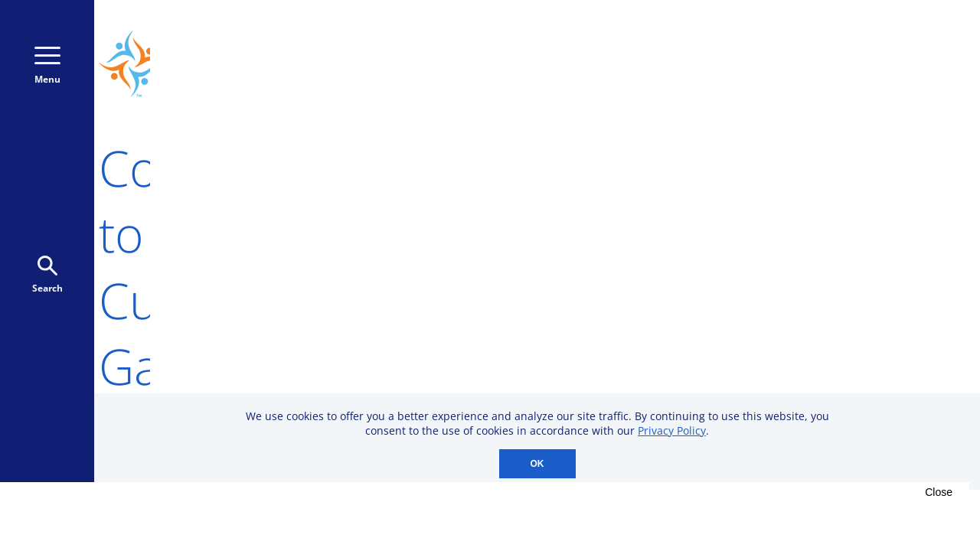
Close (939, 492)
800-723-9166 (709, 64)
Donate (844, 64)
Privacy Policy (672, 430)
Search (47, 275)
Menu (47, 66)
